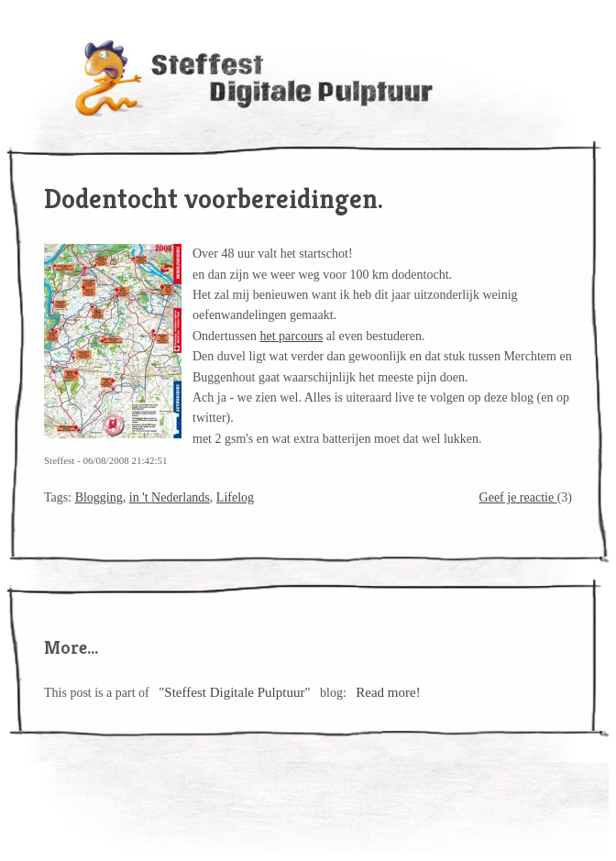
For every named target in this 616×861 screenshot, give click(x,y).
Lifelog (235, 497)
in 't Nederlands (170, 497)
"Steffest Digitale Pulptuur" (234, 692)
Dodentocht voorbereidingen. (214, 199)
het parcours (292, 336)
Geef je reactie (518, 497)
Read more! (388, 692)
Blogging (99, 497)
